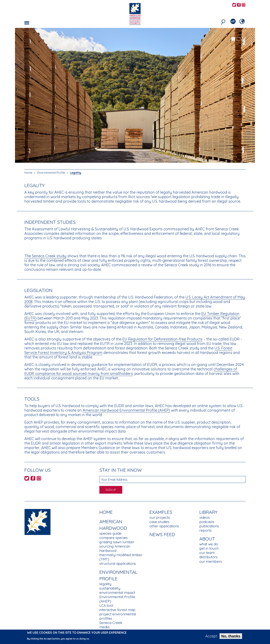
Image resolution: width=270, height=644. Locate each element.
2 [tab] (238, 39)
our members (211, 561)
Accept (211, 637)
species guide (110, 533)
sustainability (110, 588)
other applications (164, 526)
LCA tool (106, 605)
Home (28, 173)
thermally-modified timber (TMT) (121, 557)
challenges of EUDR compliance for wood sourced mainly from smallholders (131, 371)
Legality (76, 173)
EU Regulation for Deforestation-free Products (162, 339)
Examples (161, 512)
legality (105, 584)
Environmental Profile (51, 173)
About (207, 539)
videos (205, 517)
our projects (160, 517)
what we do (209, 544)
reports (205, 530)
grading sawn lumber (117, 542)
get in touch (209, 548)
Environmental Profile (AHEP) (117, 599)
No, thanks (231, 637)
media (104, 627)
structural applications (118, 563)
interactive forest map (117, 610)
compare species (114, 538)
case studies (159, 522)
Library (208, 512)
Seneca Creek (111, 623)
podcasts (207, 522)
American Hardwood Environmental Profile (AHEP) (126, 410)
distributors (208, 557)
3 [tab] (244, 39)
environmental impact (117, 593)
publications (209, 526)
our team (207, 553)
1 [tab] (233, 39)
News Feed (162, 534)
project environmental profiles (118, 616)
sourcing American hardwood (115, 548)
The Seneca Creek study (45, 256)
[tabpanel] (135, 96)
